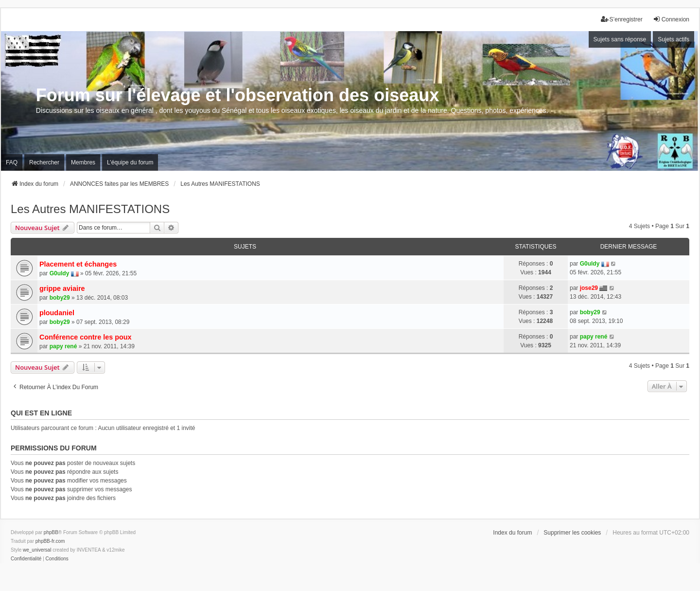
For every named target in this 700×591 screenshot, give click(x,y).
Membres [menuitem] (83, 162)
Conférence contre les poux (86, 337)
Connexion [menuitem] (671, 19)
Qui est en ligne (41, 413)
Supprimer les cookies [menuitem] (572, 533)
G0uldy (60, 273)
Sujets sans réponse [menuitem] (620, 39)
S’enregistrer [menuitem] (622, 19)
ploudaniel (57, 313)
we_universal (37, 550)
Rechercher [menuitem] (44, 162)
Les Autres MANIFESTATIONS (90, 209)
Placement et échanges (78, 264)
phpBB (51, 532)
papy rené (63, 346)
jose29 (589, 288)
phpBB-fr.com (50, 541)
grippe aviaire (62, 288)
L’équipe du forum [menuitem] (130, 162)
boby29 (60, 298)
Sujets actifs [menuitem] (674, 39)
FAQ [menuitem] (12, 162)
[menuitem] (26, 559)
